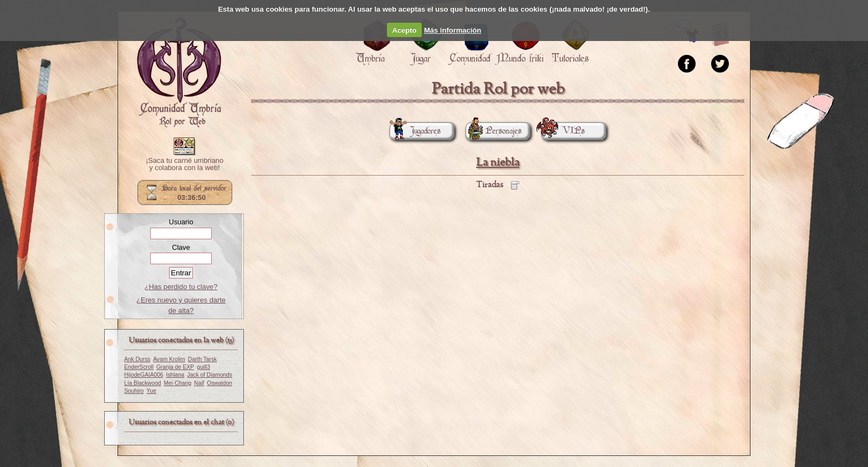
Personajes (494, 131)
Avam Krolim (169, 359)
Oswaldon (219, 383)
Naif (199, 383)
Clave (181, 247)
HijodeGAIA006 (144, 375)
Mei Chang (178, 383)
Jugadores (415, 131)
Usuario (181, 222)
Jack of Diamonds (210, 375)
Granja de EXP (175, 367)
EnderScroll (139, 367)
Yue (151, 391)
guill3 (203, 367)
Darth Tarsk (202, 359)
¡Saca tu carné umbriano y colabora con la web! (185, 165)
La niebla (498, 163)
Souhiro (134, 391)
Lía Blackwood (143, 383)
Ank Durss (137, 359)
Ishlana (175, 375)
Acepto (405, 30)
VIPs (563, 131)
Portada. (179, 73)
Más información (453, 30)
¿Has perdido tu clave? (181, 287)
